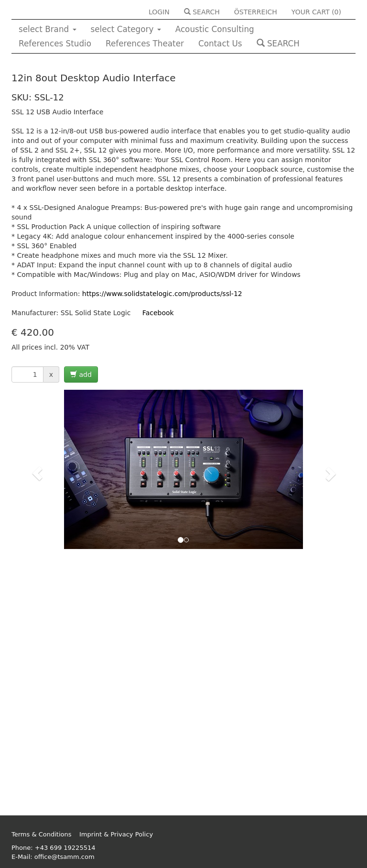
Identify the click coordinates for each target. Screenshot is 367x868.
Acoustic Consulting (215, 29)
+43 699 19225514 (65, 848)
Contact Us (220, 44)
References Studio (55, 44)
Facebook (158, 313)
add (81, 374)
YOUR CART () (316, 12)
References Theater (145, 44)
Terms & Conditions (42, 834)
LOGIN (159, 12)
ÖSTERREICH (256, 12)
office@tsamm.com (65, 857)
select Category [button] (126, 29)
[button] (37, 473)
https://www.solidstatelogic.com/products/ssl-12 (162, 294)
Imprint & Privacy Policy (116, 834)
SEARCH (202, 12)
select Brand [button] (48, 29)
